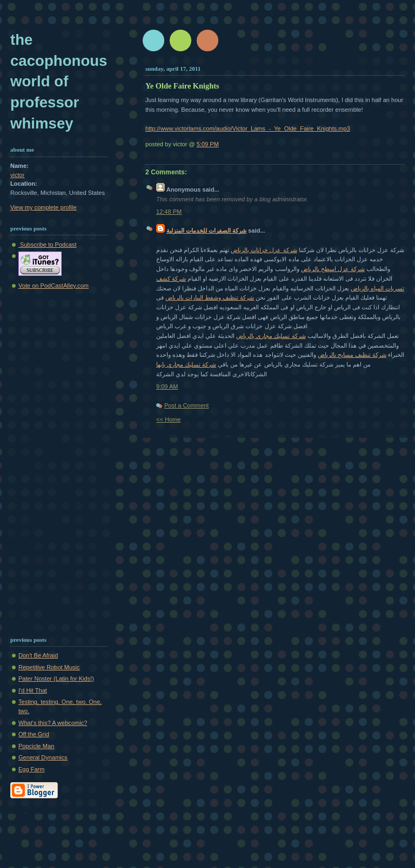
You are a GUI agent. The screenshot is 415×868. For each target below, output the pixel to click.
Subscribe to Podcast (47, 245)
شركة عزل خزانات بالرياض (264, 250)
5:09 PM (208, 144)
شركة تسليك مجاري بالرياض (271, 336)
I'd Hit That (33, 690)
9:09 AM (167, 386)
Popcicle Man (36, 746)
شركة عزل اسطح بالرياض (333, 269)
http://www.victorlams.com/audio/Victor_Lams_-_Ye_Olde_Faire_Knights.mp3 (248, 128)
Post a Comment (186, 405)
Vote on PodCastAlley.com (53, 286)
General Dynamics (43, 757)
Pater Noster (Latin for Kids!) (56, 679)
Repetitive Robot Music (49, 667)
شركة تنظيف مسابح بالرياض (352, 355)
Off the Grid (34, 734)
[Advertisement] (43, 460)
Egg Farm (32, 769)
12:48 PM (169, 212)
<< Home (168, 419)
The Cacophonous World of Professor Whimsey (59, 82)
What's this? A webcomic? (53, 723)
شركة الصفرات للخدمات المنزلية (206, 230)
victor (17, 175)
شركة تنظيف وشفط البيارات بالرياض (210, 297)
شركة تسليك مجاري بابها (186, 364)
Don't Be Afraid (38, 655)
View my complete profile (43, 207)
